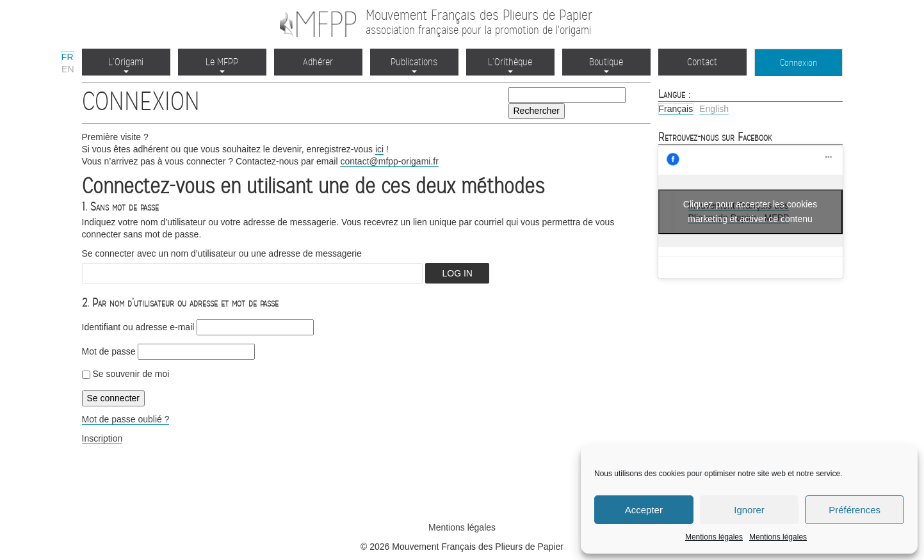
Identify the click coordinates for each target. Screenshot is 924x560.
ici (379, 149)
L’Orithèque (510, 64)
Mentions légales (714, 537)
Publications (414, 64)
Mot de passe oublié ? (126, 419)
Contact (702, 62)
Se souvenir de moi (126, 374)
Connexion (798, 63)
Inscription (102, 438)
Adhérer (318, 62)
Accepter (644, 510)
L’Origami (126, 64)
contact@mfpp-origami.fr (389, 161)
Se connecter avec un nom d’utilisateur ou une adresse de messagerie (222, 253)
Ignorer (749, 510)
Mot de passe (109, 351)
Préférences (855, 510)
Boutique (606, 64)
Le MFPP (222, 64)
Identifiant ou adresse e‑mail (138, 327)
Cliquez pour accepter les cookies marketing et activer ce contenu (750, 212)
